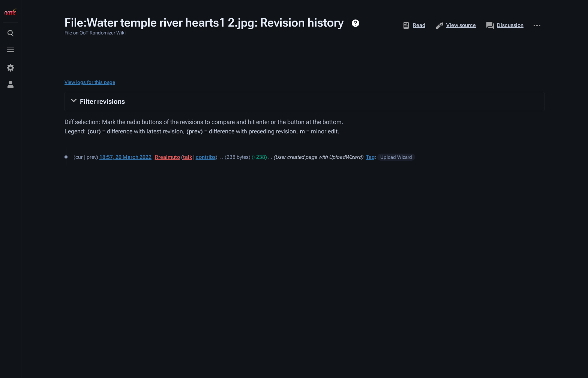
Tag (370, 157)
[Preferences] (10, 68)
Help (356, 23)
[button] (304, 102)
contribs (206, 157)
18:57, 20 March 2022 (125, 157)
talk (187, 157)
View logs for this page (90, 82)
